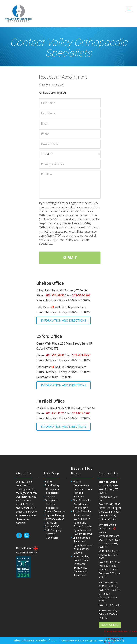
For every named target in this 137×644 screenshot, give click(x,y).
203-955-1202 (55, 413)
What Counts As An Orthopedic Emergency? (82, 504)
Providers (50, 497)
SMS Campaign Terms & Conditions (54, 534)
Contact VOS (52, 526)
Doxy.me (109, 642)
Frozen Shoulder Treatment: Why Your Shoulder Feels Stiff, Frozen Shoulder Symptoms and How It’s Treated (82, 523)
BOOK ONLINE (110, 625)
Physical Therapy (55, 515)
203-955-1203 (81, 413)
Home (48, 482)
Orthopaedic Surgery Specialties (52, 504)
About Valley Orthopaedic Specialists (52, 489)
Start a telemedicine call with (120, 631)
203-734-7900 (55, 295)
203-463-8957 (81, 355)
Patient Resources (55, 512)
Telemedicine (112, 639)
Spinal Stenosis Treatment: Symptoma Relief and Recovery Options (83, 545)
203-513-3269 (81, 295)
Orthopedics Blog (55, 519)
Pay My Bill (51, 523)
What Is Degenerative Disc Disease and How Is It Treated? (83, 489)
